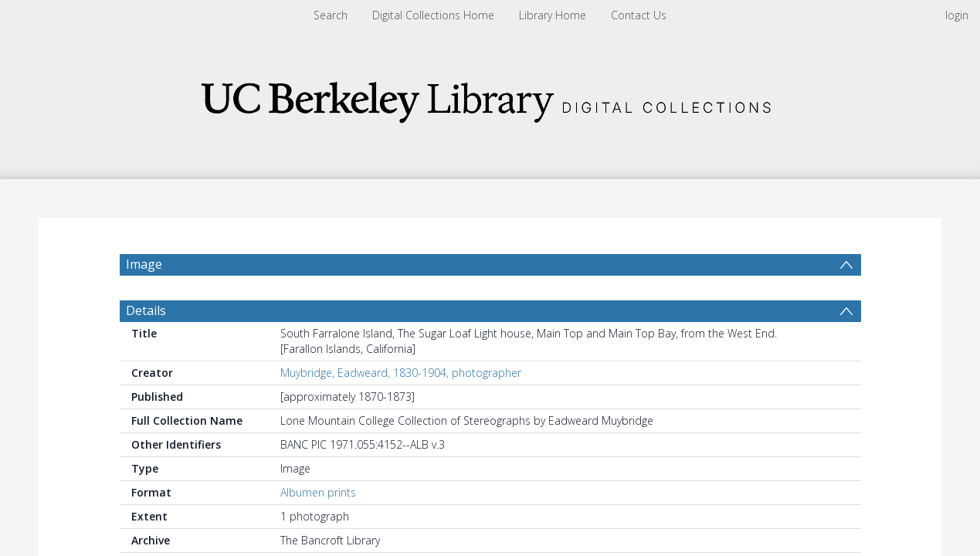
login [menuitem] (957, 15)
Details (146, 310)
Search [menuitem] (331, 15)
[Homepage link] (490, 98)
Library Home (553, 15)
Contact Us (639, 15)
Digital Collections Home (433, 15)
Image (144, 264)
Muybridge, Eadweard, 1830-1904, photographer (401, 373)
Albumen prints (318, 492)
